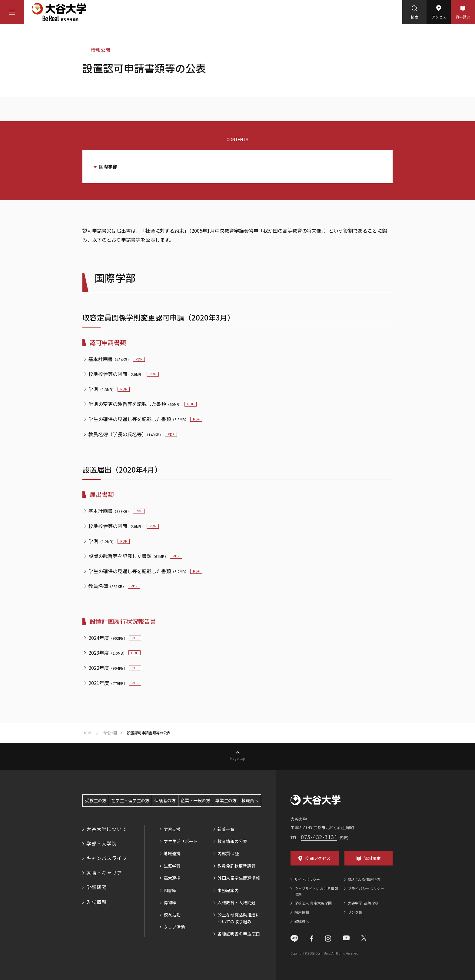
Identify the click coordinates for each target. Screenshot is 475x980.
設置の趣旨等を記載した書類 (128, 556)
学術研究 (96, 887)
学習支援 (172, 829)
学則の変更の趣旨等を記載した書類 (136, 404)
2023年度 (108, 653)
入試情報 (96, 902)
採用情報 (302, 912)
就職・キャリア (104, 872)
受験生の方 (96, 800)
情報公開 (101, 50)
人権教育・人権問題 (237, 902)
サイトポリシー (307, 879)
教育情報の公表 (232, 841)
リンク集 (355, 912)
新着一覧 (226, 829)
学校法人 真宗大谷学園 (313, 903)
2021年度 (108, 683)
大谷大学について (107, 829)
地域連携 (172, 853)
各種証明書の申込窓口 (239, 934)
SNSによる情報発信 (364, 879)
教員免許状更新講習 (237, 866)
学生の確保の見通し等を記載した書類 (138, 419)
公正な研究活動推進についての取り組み (239, 918)
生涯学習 (172, 866)
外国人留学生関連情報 (239, 878)
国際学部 (108, 166)
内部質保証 (228, 853)
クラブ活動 (174, 927)
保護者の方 (165, 800)
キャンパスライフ (107, 858)
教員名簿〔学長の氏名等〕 (126, 434)
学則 (102, 389)
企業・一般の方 (195, 800)
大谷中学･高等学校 (363, 903)
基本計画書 (110, 359)
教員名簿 (107, 586)
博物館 (170, 902)
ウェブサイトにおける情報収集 (316, 891)
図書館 (170, 890)
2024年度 (108, 638)
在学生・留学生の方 (130, 800)
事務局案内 (228, 890)
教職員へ (250, 800)
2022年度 (108, 668)
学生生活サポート (181, 841)
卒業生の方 (226, 800)
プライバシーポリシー (366, 888)
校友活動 (172, 915)
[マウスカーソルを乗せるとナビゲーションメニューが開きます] (12, 12)
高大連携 (172, 878)
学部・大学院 (102, 843)
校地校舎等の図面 (117, 374)
